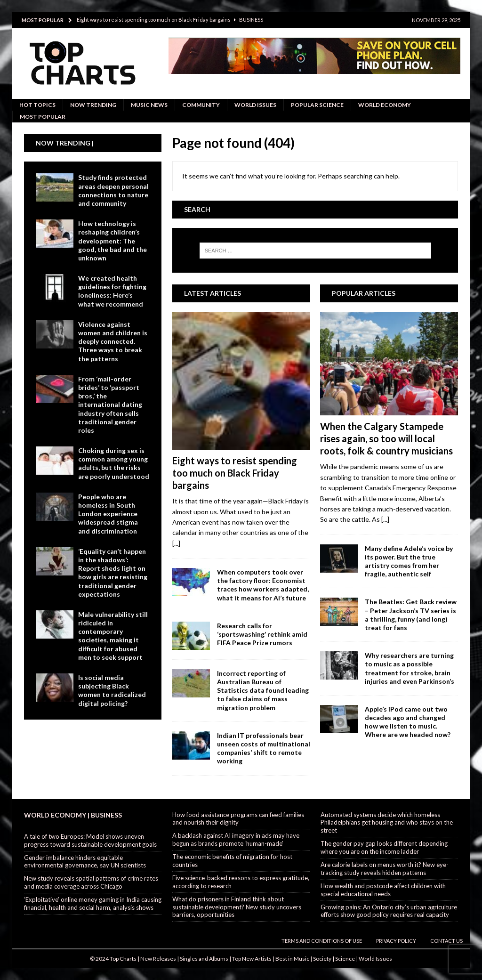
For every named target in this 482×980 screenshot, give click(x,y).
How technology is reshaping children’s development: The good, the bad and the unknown (112, 241)
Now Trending (93, 105)
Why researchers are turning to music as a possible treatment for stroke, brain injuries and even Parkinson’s (410, 668)
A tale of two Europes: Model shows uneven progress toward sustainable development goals (90, 840)
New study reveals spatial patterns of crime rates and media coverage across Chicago (91, 882)
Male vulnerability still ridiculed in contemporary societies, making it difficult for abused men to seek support (113, 636)
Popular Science (317, 105)
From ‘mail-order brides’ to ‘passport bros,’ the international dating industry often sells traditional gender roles (110, 405)
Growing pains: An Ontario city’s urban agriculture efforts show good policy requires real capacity (389, 911)
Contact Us (446, 941)
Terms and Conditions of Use (322, 941)
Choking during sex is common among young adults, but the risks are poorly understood (114, 463)
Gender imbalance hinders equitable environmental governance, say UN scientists (85, 862)
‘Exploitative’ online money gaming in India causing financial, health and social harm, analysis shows (93, 903)
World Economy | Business (73, 815)
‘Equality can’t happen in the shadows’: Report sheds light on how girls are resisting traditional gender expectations (113, 573)
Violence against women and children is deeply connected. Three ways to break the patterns (113, 341)
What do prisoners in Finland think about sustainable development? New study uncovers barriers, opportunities (237, 907)
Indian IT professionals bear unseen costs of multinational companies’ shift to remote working (264, 748)
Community (201, 105)
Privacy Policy (396, 941)
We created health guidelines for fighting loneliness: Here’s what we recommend (112, 291)
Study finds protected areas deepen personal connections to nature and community (113, 190)
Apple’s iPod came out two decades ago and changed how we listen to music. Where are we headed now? (408, 722)
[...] (176, 543)
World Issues (255, 105)
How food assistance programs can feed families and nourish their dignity (238, 819)
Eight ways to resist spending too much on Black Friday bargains (235, 473)
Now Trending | (65, 143)
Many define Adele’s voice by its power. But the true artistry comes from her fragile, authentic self (409, 561)
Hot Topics (37, 105)
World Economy (385, 105)
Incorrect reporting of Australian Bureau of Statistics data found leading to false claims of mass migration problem (263, 690)
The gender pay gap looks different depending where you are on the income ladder (384, 847)
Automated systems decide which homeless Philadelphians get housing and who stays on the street (387, 823)
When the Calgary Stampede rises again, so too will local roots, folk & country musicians (386, 438)
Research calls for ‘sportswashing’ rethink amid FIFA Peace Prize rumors (262, 634)
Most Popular (43, 117)
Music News (149, 105)
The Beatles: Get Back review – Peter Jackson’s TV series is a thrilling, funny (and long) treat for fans (411, 615)
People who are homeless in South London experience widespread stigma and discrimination (108, 514)
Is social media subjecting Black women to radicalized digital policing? (112, 690)
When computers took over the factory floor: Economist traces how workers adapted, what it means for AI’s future (263, 585)
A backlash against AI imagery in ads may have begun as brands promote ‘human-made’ (236, 839)
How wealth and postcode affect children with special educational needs (383, 890)
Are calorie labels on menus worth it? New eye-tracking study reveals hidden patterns (385, 869)
